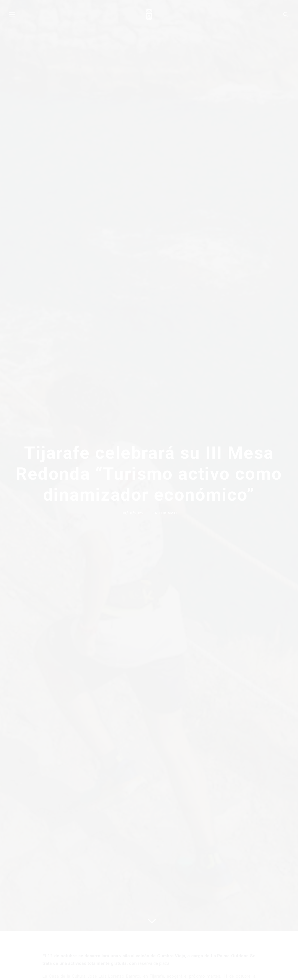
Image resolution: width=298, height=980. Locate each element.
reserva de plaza (154, 963)
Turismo (168, 516)
